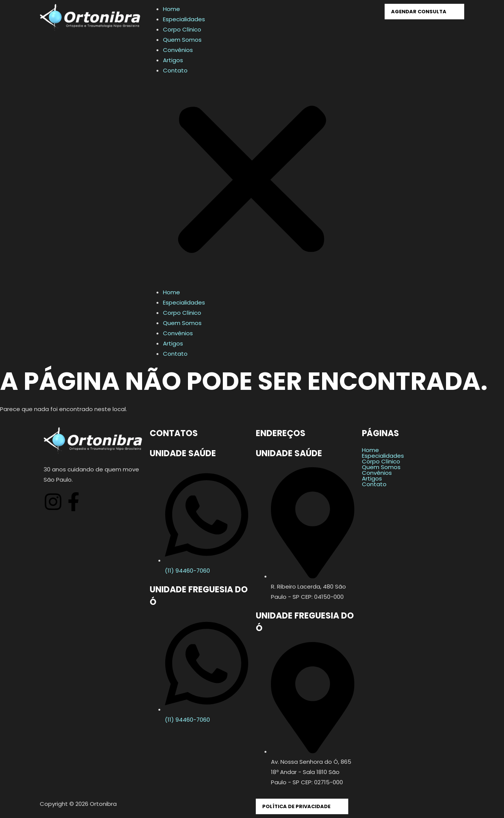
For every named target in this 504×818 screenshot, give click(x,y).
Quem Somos (182, 40)
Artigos (173, 60)
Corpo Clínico (182, 29)
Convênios (178, 50)
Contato (175, 70)
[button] (252, 181)
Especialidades (184, 19)
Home (171, 9)
